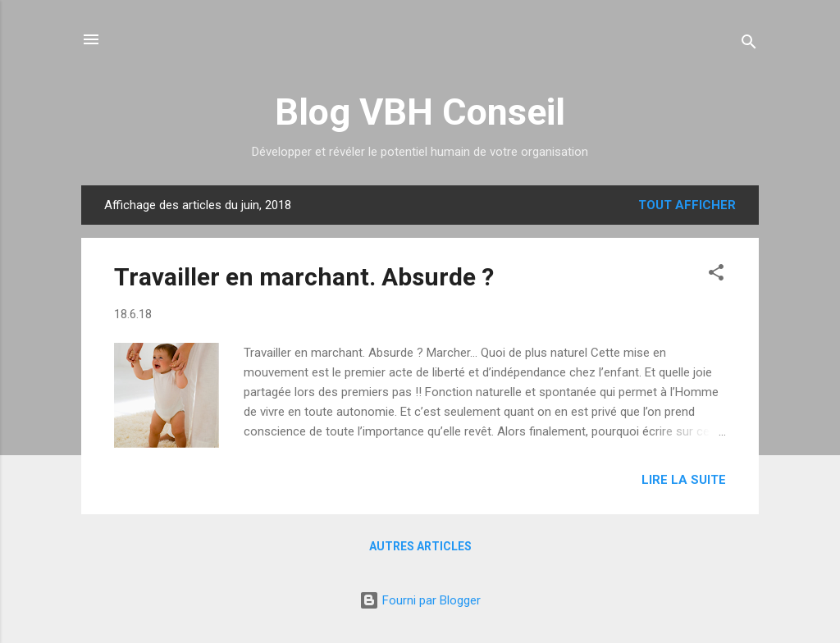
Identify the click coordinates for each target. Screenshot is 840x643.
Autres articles (420, 546)
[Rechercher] (749, 45)
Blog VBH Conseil (420, 112)
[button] (716, 275)
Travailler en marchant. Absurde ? (304, 277)
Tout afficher (687, 205)
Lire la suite (684, 480)
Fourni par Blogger (420, 600)
